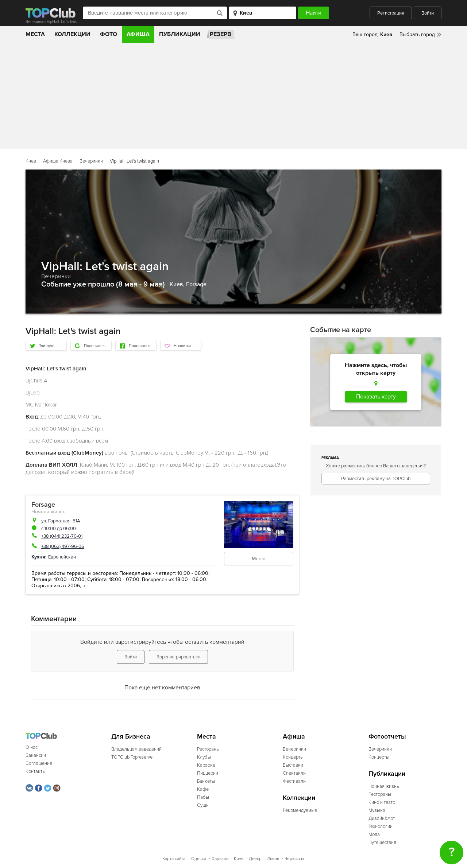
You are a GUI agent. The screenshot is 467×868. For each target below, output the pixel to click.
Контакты (36, 771)
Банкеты (206, 781)
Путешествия (382, 842)
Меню (259, 559)
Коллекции (72, 34)
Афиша (138, 34)
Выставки (293, 765)
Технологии (381, 826)
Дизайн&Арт (382, 818)
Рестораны (208, 749)
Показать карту (376, 397)
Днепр (255, 859)
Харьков (220, 859)
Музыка (377, 810)
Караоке (206, 765)
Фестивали (294, 781)
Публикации (180, 34)
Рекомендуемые (300, 810)
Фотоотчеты (387, 737)
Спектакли (294, 773)
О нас (32, 747)
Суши (203, 805)
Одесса (199, 859)
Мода (374, 834)
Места (35, 34)
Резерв (221, 34)
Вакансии (36, 755)
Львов (273, 859)
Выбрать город (417, 34)
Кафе (203, 789)
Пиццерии (208, 773)
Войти (428, 13)
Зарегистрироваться (178, 657)
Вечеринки (91, 161)
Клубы (204, 757)
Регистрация (391, 13)
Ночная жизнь (48, 512)
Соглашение (39, 763)
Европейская (62, 557)
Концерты (293, 757)
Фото (109, 34)
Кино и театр (382, 802)
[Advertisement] (233, 98)
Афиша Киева (58, 161)
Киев (31, 161)
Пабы (203, 797)
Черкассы (294, 859)
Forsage (196, 284)
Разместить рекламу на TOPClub (376, 479)
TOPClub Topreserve (132, 757)
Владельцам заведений (136, 749)
